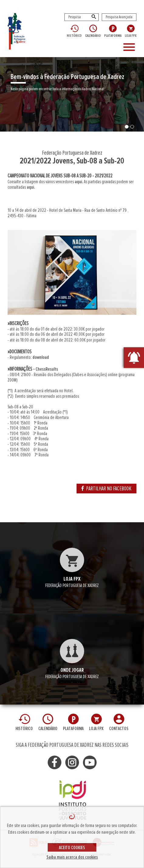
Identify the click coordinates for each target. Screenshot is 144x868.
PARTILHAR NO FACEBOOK (106, 489)
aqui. (79, 182)
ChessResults (47, 369)
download (41, 357)
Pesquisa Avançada (119, 17)
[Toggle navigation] (131, 47)
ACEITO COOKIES (72, 848)
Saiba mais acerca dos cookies (72, 857)
